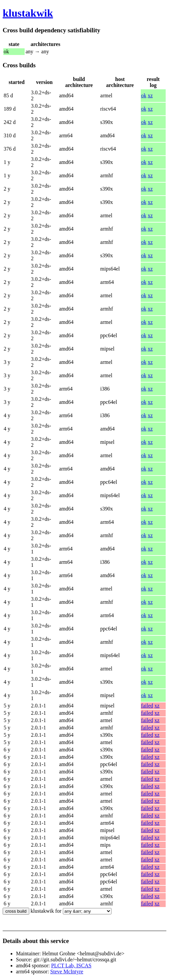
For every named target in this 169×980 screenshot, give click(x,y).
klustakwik (28, 13)
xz (150, 95)
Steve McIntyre (67, 972)
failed (147, 706)
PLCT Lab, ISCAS (71, 966)
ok (144, 95)
